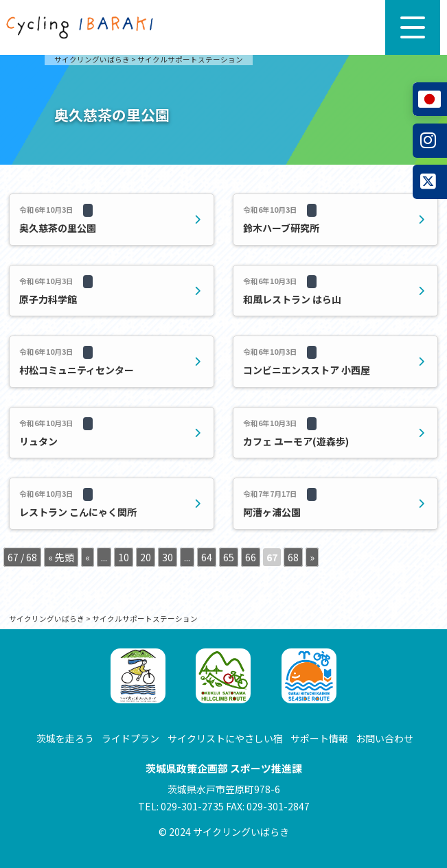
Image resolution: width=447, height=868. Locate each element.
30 (168, 557)
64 (207, 557)
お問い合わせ (385, 738)
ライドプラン (130, 738)
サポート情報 (319, 738)
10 (124, 557)
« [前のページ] (88, 557)
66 (251, 557)
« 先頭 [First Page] (61, 557)
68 (293, 557)
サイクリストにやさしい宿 (225, 738)
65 (229, 557)
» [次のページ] (312, 557)
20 (146, 557)
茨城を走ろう (65, 738)
